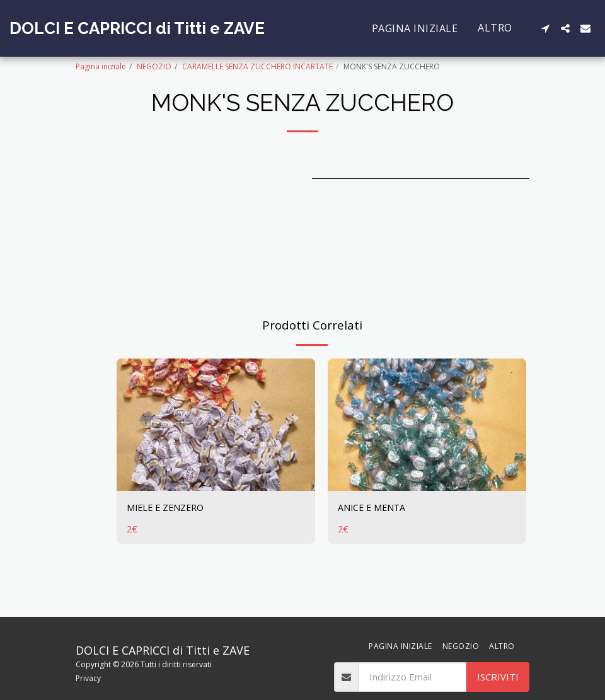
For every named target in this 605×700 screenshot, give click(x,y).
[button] (545, 28)
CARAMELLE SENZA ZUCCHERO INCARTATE (257, 66)
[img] (216, 425)
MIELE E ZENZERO (168, 508)
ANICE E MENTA (373, 508)
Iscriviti (498, 677)
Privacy (88, 678)
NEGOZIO (154, 66)
